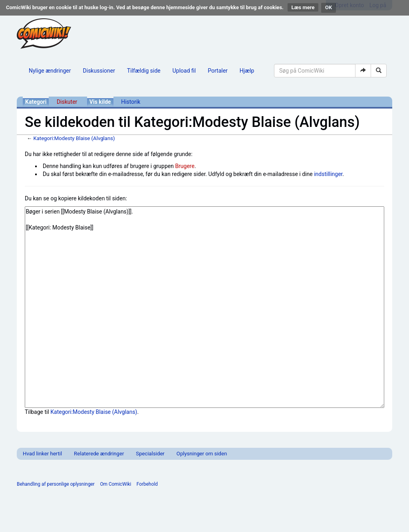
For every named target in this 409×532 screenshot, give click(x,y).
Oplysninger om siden (202, 454)
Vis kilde (100, 102)
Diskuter (67, 102)
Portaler (218, 71)
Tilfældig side (144, 71)
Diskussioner (99, 71)
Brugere (185, 166)
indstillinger (328, 174)
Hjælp (247, 71)
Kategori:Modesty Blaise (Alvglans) (74, 138)
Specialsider (150, 454)
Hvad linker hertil (42, 454)
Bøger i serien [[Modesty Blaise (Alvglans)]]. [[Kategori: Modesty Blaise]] (204, 307)
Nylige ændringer (50, 71)
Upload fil (184, 71)
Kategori (36, 102)
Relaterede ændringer (99, 454)
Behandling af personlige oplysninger (56, 484)
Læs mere (303, 7)
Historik (131, 102)
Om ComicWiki (115, 484)
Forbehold (147, 484)
